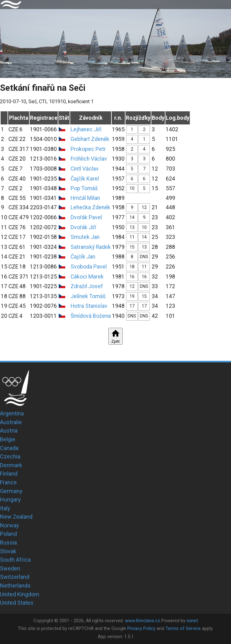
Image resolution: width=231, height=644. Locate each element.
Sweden (10, 568)
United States (17, 603)
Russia (8, 542)
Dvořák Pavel (86, 217)
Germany (11, 491)
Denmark (11, 465)
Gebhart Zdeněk (90, 139)
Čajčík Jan (83, 257)
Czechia (10, 456)
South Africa (15, 560)
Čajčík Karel (85, 179)
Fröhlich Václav (89, 159)
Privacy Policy (141, 628)
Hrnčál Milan (85, 198)
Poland (8, 534)
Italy (5, 508)
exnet (192, 621)
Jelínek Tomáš (88, 296)
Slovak (8, 551)
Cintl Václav (85, 169)
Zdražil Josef (87, 286)
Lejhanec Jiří (86, 129)
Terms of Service (183, 628)
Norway (10, 525)
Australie (11, 422)
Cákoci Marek (87, 277)
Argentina (12, 413)
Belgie (8, 439)
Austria (9, 431)
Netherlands (15, 586)
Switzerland (15, 577)
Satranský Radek (91, 247)
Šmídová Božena (91, 316)
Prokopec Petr (88, 149)
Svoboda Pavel (89, 267)
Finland (9, 474)
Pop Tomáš (84, 188)
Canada (9, 448)
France (8, 482)
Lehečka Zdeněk (90, 207)
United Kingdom (20, 594)
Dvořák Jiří (83, 227)
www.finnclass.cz (143, 621)
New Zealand (16, 517)
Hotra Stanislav (89, 306)
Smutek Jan (85, 237)
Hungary (10, 499)
